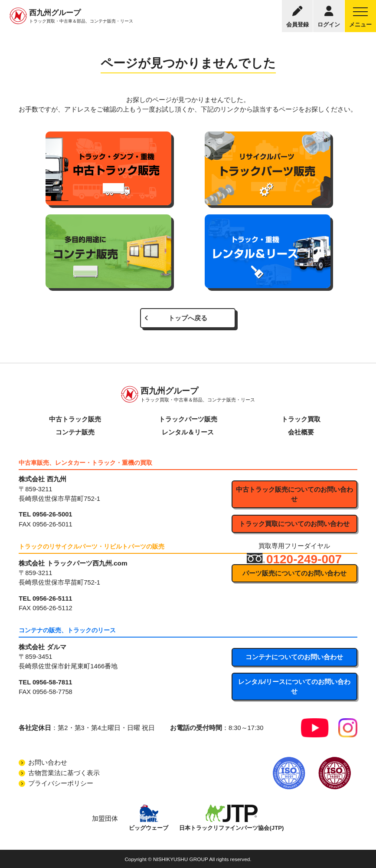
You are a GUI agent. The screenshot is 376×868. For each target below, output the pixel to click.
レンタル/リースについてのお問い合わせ (294, 687)
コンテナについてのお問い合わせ (294, 657)
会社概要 (301, 432)
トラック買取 (301, 419)
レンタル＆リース (188, 432)
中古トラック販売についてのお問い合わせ (294, 494)
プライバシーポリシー (61, 783)
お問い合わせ (48, 763)
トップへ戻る (188, 318)
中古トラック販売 (75, 419)
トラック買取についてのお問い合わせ (294, 524)
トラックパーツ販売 (188, 419)
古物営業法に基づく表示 (64, 773)
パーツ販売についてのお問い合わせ (294, 573)
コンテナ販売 (75, 432)
